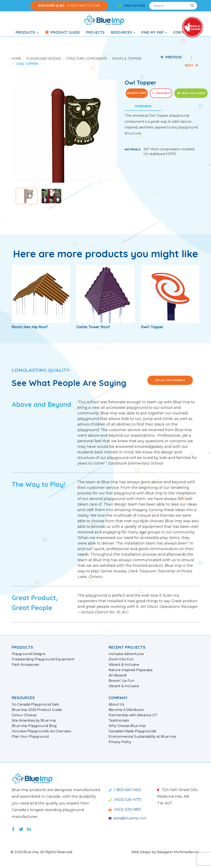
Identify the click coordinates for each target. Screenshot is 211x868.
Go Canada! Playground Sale (35, 705)
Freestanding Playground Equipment (43, 659)
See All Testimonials (170, 380)
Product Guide (62, 32)
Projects (95, 32)
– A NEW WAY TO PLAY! (69, 6)
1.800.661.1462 (132, 6)
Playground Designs (44, 59)
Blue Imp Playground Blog (34, 726)
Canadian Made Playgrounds (132, 731)
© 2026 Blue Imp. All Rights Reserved (42, 852)
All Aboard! (118, 675)
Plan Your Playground (30, 737)
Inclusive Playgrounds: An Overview (41, 731)
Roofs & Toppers (127, 59)
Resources (123, 32)
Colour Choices (24, 715)
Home (16, 59)
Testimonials (119, 721)
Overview (143, 106)
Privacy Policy (120, 742)
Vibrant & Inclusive (124, 665)
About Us (116, 705)
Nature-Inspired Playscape (131, 670)
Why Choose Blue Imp (127, 726)
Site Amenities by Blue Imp (34, 721)
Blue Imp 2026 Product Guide (37, 710)
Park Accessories (25, 665)
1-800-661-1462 (125, 790)
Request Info (137, 93)
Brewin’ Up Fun (121, 681)
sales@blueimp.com (127, 818)
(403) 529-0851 (125, 809)
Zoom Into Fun (121, 659)
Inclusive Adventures (126, 654)
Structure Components (87, 59)
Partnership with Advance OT (133, 715)
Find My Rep (154, 32)
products (27, 32)
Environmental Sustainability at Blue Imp (142, 737)
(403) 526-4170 (125, 800)
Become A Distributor (126, 710)
